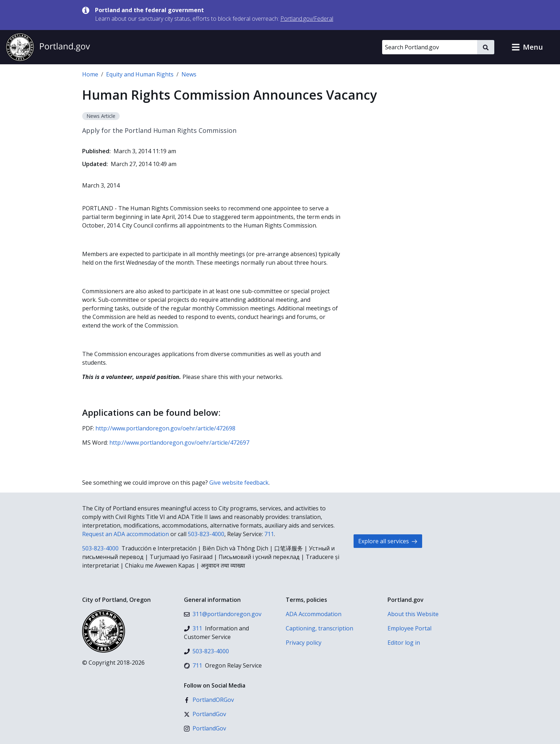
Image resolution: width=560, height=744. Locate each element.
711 (269, 534)
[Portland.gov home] (48, 47)
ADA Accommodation (314, 614)
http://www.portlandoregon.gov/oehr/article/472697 (179, 443)
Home (90, 74)
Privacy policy (304, 643)
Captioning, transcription (319, 628)
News (189, 74)
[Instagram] (205, 728)
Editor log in (404, 643)
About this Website (413, 614)
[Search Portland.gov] (430, 47)
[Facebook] (209, 700)
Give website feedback (239, 483)
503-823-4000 (206, 534)
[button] (527, 47)
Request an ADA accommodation (126, 534)
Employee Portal (409, 628)
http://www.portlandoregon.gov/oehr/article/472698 (165, 428)
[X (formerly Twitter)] (205, 714)
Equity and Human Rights (140, 74)
